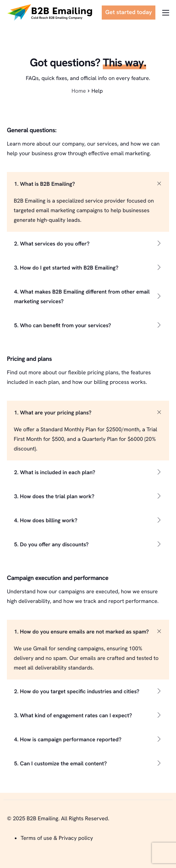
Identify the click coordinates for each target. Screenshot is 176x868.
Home (79, 91)
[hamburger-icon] (166, 13)
